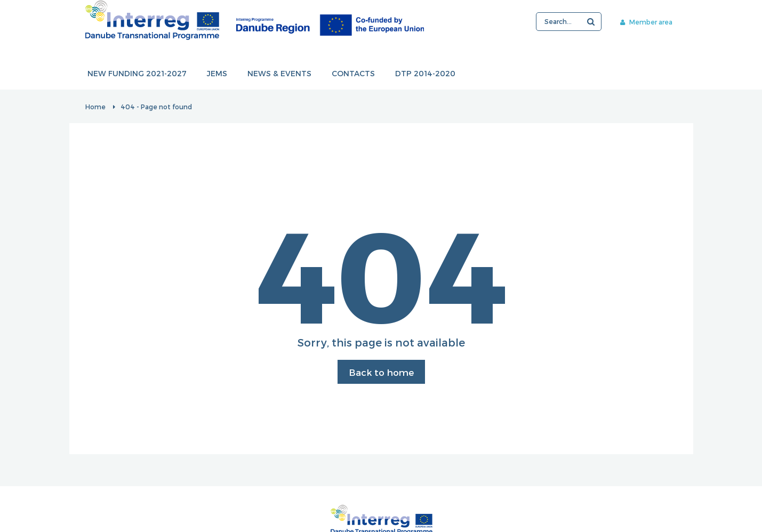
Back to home (381, 372)
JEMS (217, 74)
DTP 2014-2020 (425, 74)
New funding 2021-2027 (137, 74)
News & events (279, 74)
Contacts (353, 74)
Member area (646, 22)
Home (95, 107)
